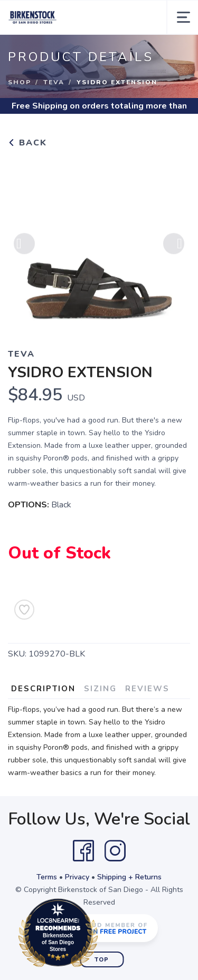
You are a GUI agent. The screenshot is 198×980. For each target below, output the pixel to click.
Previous (24, 247)
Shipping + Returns (129, 877)
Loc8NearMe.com (104, 935)
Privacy (77, 877)
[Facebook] (83, 851)
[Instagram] (115, 851)
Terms (47, 877)
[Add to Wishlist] (24, 610)
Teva (54, 82)
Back (27, 143)
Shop (20, 82)
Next (174, 247)
